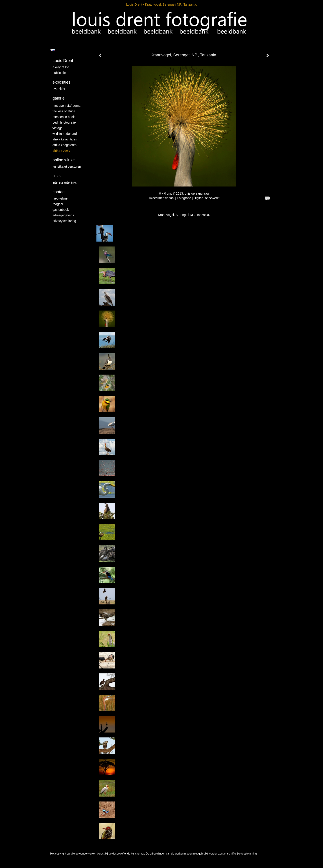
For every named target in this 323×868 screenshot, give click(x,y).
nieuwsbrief (60, 198)
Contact (59, 192)
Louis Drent (134, 4)
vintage (58, 128)
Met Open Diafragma (67, 106)
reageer (58, 204)
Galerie (59, 98)
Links (57, 176)
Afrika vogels (61, 151)
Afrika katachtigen (65, 139)
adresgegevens (63, 215)
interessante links (65, 182)
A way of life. (61, 67)
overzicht (59, 89)
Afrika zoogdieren (64, 145)
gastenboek (61, 210)
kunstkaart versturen (67, 166)
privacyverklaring (64, 221)
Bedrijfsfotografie (64, 122)
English (53, 50)
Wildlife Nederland (65, 134)
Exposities (61, 82)
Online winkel (64, 160)
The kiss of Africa (64, 111)
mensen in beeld (64, 117)
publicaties (60, 73)
